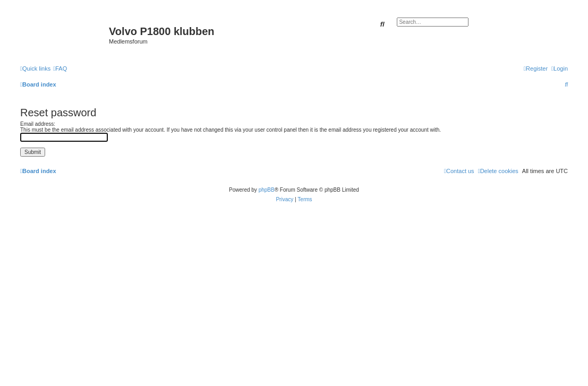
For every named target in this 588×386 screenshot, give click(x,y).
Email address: (38, 124)
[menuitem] (60, 68)
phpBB (267, 190)
